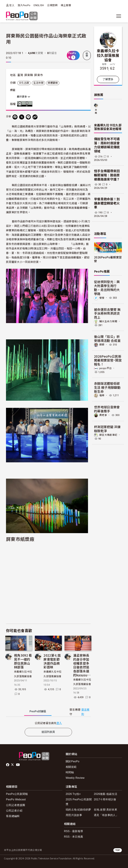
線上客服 (66, 5)
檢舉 (87, 55)
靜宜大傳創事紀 (108, 435)
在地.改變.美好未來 (105, 810)
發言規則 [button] (85, 712)
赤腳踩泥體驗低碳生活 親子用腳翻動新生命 (107, 387)
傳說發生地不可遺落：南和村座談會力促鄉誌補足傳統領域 (107, 145)
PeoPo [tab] (38, 711)
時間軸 (70, 772)
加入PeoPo (24, 5)
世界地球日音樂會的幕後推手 (107, 409)
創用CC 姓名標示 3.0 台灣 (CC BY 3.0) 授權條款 (25, 104)
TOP (118, 850)
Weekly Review (75, 778)
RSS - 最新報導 (73, 831)
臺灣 (20, 75)
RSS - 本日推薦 (73, 837)
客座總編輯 (13, 816)
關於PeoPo (72, 761)
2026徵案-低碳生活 (105, 794)
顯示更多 (24, 97)
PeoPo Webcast (16, 799)
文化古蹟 (24, 83)
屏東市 (38, 75)
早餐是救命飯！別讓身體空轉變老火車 (107, 203)
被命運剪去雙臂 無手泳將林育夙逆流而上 (107, 313)
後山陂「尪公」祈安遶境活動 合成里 (107, 338)
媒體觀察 (53, 83)
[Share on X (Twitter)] (22, 117)
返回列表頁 (48, 732)
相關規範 (71, 767)
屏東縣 (29, 75)
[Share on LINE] (28, 117)
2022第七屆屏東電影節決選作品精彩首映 (52, 661)
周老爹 (103, 415)
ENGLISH (39, 5)
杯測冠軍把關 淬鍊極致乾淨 (107, 429)
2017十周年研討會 (105, 799)
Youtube (18, 765)
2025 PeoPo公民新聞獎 (79, 802)
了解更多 (108, 79)
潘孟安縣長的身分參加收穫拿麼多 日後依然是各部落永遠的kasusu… (82, 665)
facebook (8, 765)
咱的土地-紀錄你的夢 (78, 810)
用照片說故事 (74, 815)
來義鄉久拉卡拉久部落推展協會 (108, 55)
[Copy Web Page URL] (35, 117)
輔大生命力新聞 (108, 321)
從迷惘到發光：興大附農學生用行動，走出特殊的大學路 (107, 288)
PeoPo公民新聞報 (17, 794)
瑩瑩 (102, 298)
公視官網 (52, 5)
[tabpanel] (48, 723)
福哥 (102, 395)
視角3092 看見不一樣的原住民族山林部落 (23, 661)
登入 (12, 5)
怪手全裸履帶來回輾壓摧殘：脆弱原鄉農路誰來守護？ (107, 175)
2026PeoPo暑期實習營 (108, 259)
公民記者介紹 (14, 811)
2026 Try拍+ (73, 794)
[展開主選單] (119, 16)
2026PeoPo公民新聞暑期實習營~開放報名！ (108, 360)
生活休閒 (38, 83)
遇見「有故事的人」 (106, 815)
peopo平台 (105, 368)
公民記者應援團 (15, 805)
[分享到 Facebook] (15, 117)
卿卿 (102, 345)
